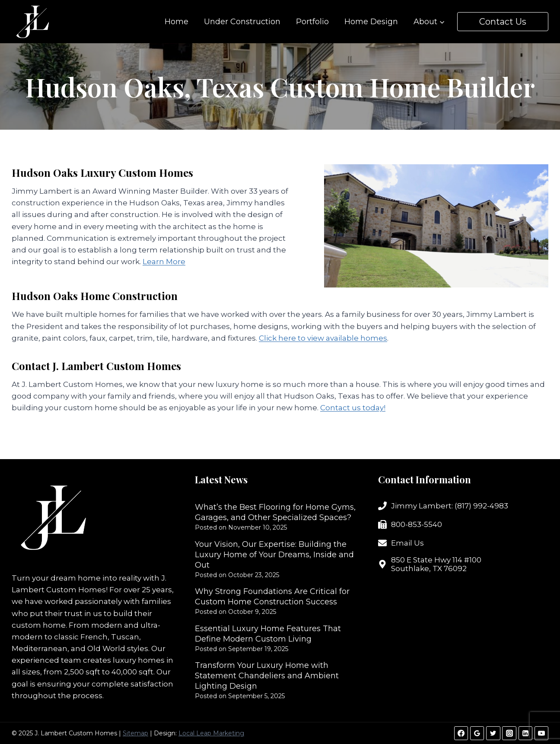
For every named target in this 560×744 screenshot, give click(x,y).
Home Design (371, 22)
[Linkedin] (525, 733)
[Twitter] (493, 733)
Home (177, 22)
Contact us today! (353, 408)
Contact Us (503, 22)
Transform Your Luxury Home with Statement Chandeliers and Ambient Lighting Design (267, 676)
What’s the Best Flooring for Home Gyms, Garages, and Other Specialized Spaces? (275, 512)
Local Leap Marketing (211, 733)
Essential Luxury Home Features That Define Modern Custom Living (268, 634)
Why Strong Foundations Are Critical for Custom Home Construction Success (272, 597)
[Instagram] (509, 733)
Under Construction (242, 22)
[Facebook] (461, 733)
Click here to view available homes (323, 338)
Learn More (164, 262)
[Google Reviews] (477, 733)
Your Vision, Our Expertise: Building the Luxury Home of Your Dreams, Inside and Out (274, 555)
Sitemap (135, 733)
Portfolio (312, 22)
